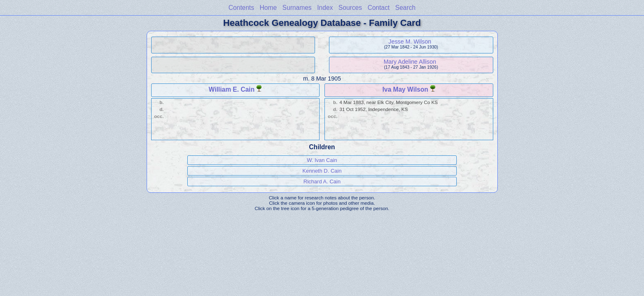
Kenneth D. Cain (322, 171)
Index (325, 8)
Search (405, 8)
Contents (241, 8)
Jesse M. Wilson (410, 42)
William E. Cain (232, 89)
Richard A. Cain (322, 182)
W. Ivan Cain (322, 160)
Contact (379, 8)
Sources (350, 8)
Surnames (297, 8)
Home (268, 8)
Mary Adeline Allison (410, 62)
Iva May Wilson (405, 89)
